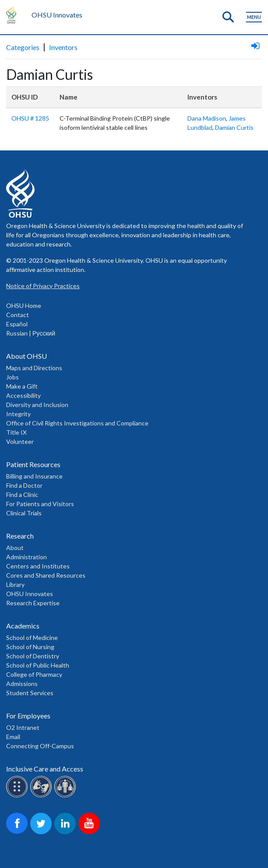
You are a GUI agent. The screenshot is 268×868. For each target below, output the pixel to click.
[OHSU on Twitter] (42, 833)
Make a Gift (22, 386)
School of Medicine (32, 638)
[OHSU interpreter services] (66, 796)
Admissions (22, 684)
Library (15, 584)
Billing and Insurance (34, 476)
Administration (26, 557)
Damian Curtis (234, 127)
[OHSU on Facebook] (18, 833)
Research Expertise (33, 603)
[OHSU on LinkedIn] (66, 833)
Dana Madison (207, 118)
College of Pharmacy (34, 674)
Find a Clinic (22, 495)
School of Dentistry (33, 656)
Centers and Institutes (38, 566)
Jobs (12, 377)
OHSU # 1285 (30, 118)
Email (13, 737)
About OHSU (26, 356)
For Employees (28, 716)
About (15, 548)
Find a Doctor (24, 485)
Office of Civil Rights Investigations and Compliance (77, 423)
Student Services (30, 693)
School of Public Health (38, 665)
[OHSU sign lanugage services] (42, 796)
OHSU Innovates (57, 15)
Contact (18, 315)
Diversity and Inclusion (37, 405)
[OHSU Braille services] (18, 796)
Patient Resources (33, 464)
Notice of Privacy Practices (43, 286)
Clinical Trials (24, 513)
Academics (23, 626)
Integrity (18, 414)
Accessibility (23, 395)
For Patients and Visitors (40, 504)
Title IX (16, 432)
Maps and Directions (34, 368)
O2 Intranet (23, 727)
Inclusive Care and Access (45, 769)
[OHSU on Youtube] (90, 833)
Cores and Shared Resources (46, 575)
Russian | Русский (31, 333)
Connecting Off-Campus (40, 746)
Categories (23, 47)
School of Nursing (30, 647)
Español (17, 324)
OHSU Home (24, 305)
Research (20, 536)
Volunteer (20, 441)
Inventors (63, 47)
